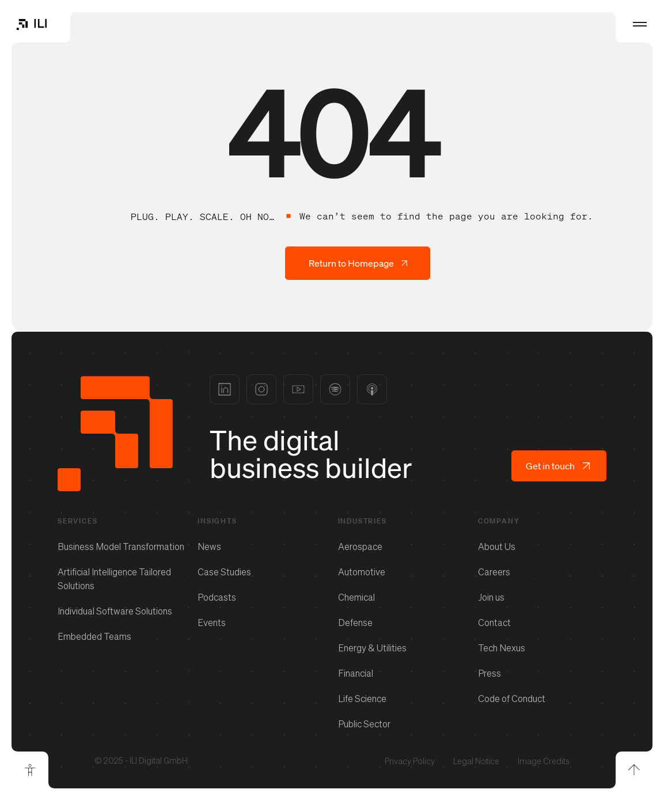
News (209, 547)
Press (490, 673)
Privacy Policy (410, 761)
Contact (494, 623)
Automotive (362, 572)
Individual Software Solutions (115, 611)
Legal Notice (476, 761)
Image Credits (544, 761)
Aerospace (360, 547)
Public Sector (364, 724)
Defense (355, 623)
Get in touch (559, 466)
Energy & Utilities (372, 648)
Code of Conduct (512, 699)
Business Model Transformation (121, 547)
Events (212, 623)
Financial (356, 673)
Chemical (356, 597)
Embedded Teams (94, 636)
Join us (491, 597)
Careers (494, 572)
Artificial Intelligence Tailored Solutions (114, 579)
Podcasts (217, 597)
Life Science (362, 699)
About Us (497, 547)
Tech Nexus (502, 648)
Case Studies (224, 572)
